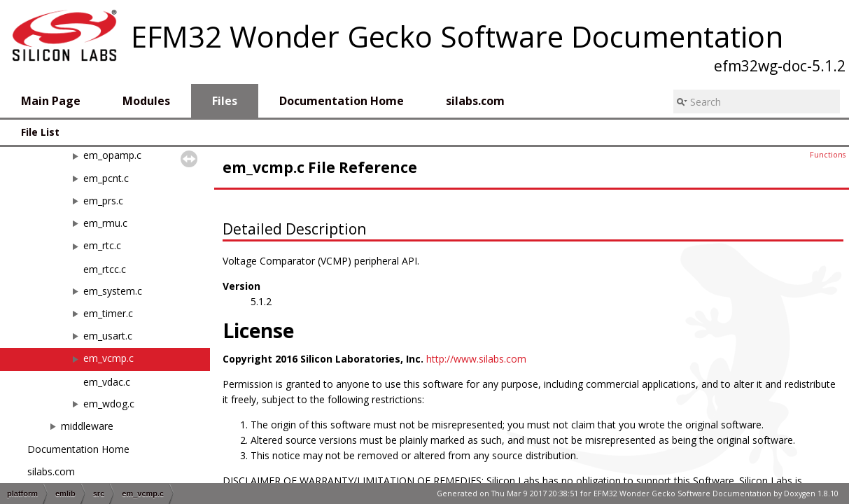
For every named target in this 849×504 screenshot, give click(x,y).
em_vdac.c (107, 382)
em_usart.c (108, 336)
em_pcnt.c (106, 178)
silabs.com (51, 471)
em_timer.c (108, 313)
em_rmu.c (105, 223)
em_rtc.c (102, 245)
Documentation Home (78, 449)
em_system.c (113, 291)
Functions (828, 155)
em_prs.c (103, 201)
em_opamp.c (112, 155)
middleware (87, 426)
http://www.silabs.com (476, 359)
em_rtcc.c (105, 269)
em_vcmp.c (108, 358)
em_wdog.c (109, 404)
